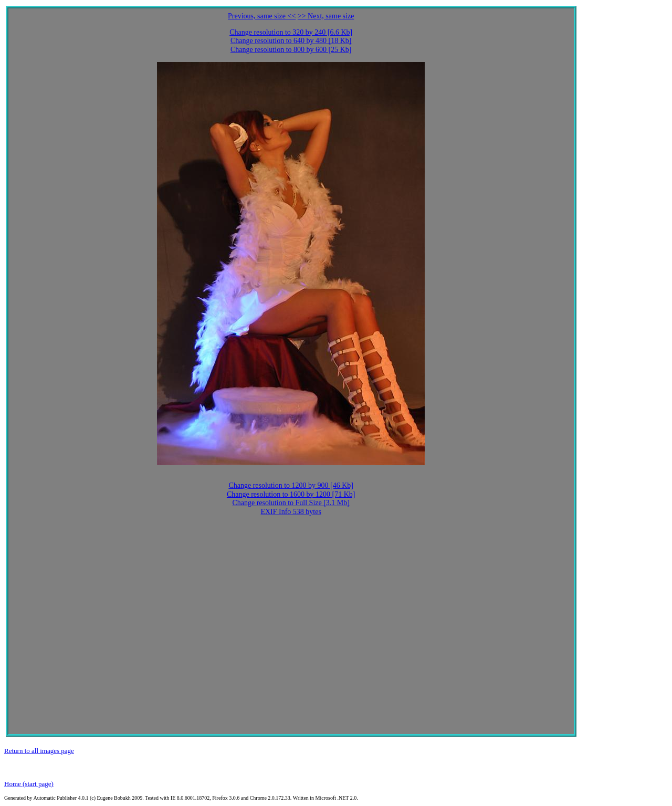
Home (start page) (29, 784)
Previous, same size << (262, 16)
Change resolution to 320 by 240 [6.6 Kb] (291, 32)
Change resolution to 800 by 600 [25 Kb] (291, 50)
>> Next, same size (326, 16)
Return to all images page (39, 751)
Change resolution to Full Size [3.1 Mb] (291, 503)
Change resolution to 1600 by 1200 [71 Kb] (291, 494)
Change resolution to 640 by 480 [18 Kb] (291, 41)
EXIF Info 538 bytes (291, 512)
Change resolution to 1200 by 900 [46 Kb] (291, 485)
